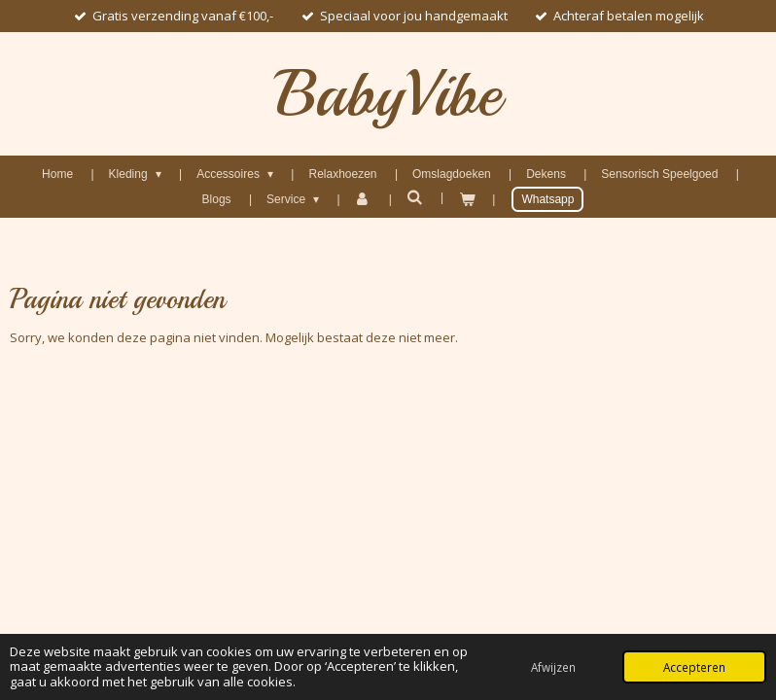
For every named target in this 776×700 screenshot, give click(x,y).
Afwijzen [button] (553, 667)
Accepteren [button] (694, 667)
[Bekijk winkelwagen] (466, 199)
